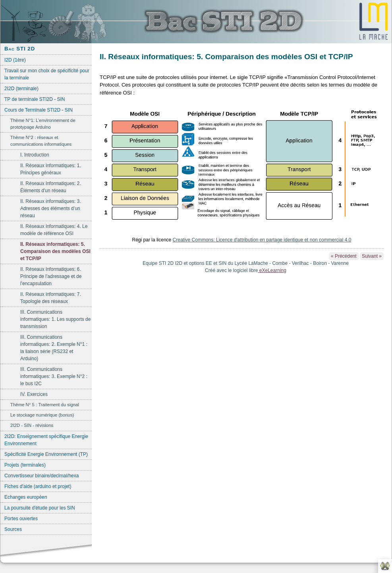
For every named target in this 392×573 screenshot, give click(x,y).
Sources (13, 529)
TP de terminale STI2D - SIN (35, 99)
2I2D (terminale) (21, 89)
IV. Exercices (34, 394)
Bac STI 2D (20, 49)
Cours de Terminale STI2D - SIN (39, 110)
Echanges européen (26, 497)
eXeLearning (272, 270)
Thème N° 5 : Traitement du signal (45, 405)
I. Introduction (35, 155)
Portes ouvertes (21, 519)
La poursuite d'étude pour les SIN (40, 508)
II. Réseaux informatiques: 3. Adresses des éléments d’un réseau (51, 208)
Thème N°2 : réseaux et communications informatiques (41, 141)
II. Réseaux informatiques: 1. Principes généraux (51, 169)
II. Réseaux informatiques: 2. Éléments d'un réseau (51, 187)
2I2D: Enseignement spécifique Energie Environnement (46, 440)
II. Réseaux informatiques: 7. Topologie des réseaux (51, 298)
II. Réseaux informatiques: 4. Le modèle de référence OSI (54, 230)
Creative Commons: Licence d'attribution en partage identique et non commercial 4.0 (262, 240)
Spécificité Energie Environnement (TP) (46, 454)
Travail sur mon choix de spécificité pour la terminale (47, 74)
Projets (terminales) (25, 465)
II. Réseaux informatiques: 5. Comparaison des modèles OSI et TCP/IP (55, 251)
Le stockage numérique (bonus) (42, 415)
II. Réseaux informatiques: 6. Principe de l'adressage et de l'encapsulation (51, 276)
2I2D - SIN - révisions (32, 425)
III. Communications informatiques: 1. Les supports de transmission (55, 319)
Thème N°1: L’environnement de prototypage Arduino (43, 124)
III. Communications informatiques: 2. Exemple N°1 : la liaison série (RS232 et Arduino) (54, 348)
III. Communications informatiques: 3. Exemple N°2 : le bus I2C (54, 376)
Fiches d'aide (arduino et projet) (38, 486)
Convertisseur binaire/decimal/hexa (42, 476)
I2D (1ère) (15, 60)
